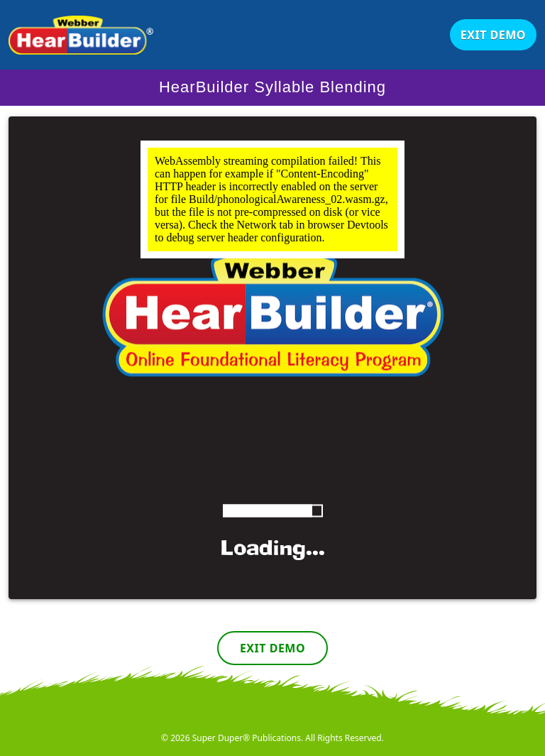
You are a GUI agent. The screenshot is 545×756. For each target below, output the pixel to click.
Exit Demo (493, 35)
